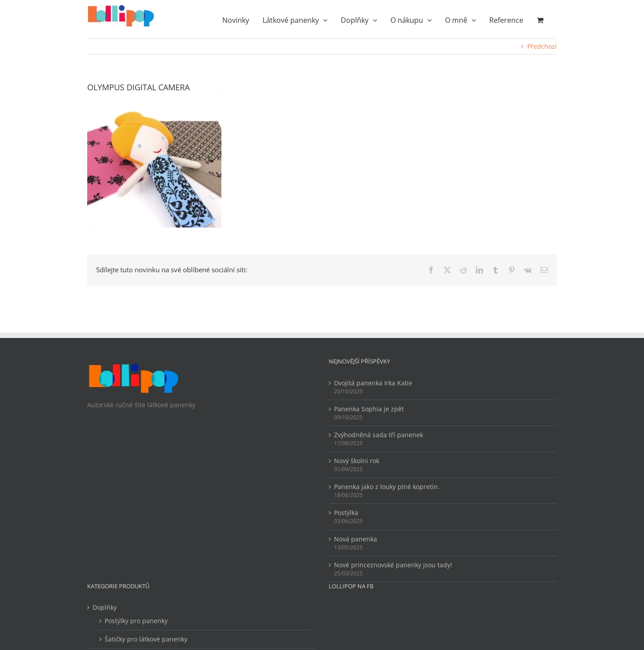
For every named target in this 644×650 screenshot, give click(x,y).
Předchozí (542, 46)
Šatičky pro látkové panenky (146, 639)
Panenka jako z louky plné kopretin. (387, 487)
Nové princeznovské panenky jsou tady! (393, 565)
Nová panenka (356, 539)
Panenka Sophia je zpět (369, 409)
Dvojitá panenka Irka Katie (373, 383)
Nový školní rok (357, 461)
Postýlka (346, 513)
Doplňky (105, 607)
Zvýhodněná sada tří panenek (379, 435)
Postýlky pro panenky (136, 621)
